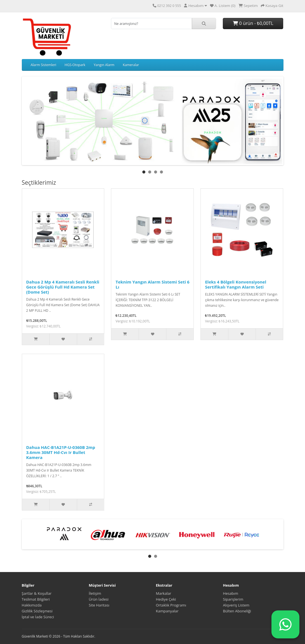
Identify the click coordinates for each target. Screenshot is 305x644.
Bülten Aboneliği (237, 611)
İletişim (95, 593)
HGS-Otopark (75, 65)
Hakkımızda (32, 605)
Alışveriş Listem (236, 605)
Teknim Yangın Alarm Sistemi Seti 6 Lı (152, 284)
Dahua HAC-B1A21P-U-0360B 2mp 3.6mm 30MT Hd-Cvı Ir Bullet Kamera (61, 452)
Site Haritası (99, 605)
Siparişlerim (233, 599)
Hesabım (231, 593)
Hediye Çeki (166, 599)
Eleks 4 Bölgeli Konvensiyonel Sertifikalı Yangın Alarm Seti (236, 284)
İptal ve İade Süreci (38, 617)
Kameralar (131, 65)
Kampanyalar (167, 611)
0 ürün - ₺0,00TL (253, 23)
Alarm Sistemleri (44, 65)
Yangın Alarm (104, 65)
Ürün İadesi (99, 599)
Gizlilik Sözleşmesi (37, 611)
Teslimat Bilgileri (36, 599)
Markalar (164, 593)
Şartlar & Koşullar (37, 593)
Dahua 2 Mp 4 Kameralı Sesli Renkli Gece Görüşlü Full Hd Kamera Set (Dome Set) (63, 287)
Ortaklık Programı (171, 605)
